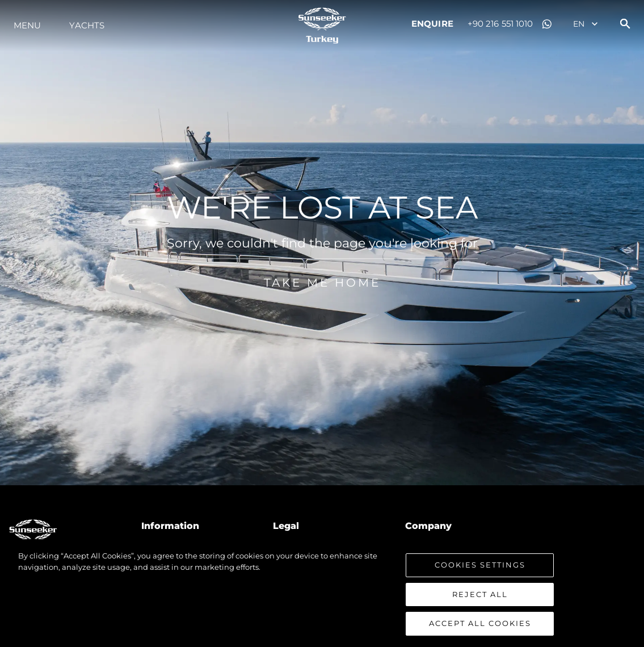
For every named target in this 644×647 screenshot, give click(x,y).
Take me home (322, 296)
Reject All (480, 594)
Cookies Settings (480, 565)
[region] (322, 593)
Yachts (87, 25)
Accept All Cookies (480, 623)
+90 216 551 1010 (500, 24)
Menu (27, 25)
